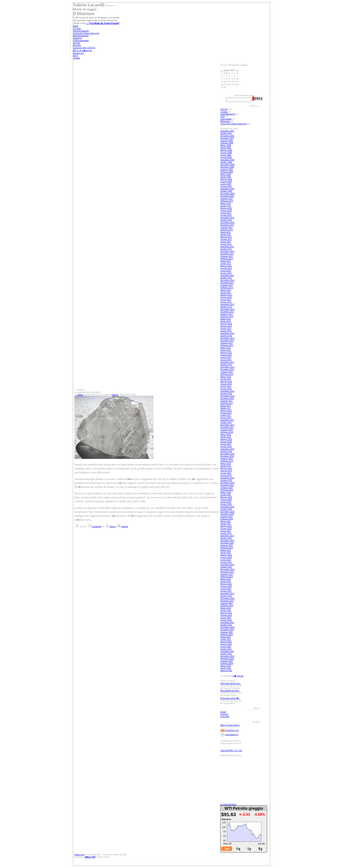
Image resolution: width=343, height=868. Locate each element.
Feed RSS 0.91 (229, 730)
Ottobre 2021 (226, 538)
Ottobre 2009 (226, 191)
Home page (80, 855)
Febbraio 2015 (227, 345)
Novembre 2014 (227, 338)
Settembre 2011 (227, 247)
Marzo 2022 (226, 550)
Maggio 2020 (226, 497)
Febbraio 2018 (227, 432)
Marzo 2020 (226, 492)
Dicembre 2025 (227, 659)
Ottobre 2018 (226, 451)
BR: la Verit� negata (82, 50)
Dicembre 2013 (227, 312)
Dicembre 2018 (227, 456)
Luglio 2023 (226, 589)
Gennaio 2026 (226, 661)
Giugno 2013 (226, 297)
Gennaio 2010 (226, 198)
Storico (110, 526)
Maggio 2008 (226, 150)
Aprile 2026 (226, 668)
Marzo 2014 (226, 319)
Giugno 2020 (226, 499)
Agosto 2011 (226, 244)
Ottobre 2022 (226, 567)
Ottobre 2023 (226, 596)
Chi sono (77, 28)
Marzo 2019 (226, 463)
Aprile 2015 (226, 350)
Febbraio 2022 (227, 548)
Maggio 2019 (226, 468)
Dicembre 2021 (227, 543)
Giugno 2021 (226, 528)
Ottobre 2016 (226, 393)
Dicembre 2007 (227, 138)
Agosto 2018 (226, 446)
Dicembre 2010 (227, 225)
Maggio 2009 (226, 179)
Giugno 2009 (226, 181)
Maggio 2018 (226, 439)
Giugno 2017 (226, 413)
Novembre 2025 (227, 656)
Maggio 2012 (226, 266)
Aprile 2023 (226, 581)
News (76, 56)
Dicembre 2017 (227, 427)
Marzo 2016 (226, 377)
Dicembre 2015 (227, 369)
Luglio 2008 (226, 155)
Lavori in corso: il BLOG (84, 48)
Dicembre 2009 (227, 196)
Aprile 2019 (226, 466)
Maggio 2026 (226, 671)
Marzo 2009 (226, 174)
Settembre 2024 (227, 622)
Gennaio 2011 (226, 227)
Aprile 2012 (226, 263)
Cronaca (224, 112)
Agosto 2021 (226, 533)
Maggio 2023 (226, 584)
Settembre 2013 (227, 304)
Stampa (122, 526)
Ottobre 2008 (226, 162)
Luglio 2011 (226, 242)
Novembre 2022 (227, 569)
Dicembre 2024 (227, 630)
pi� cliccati (238, 676)
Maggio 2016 (226, 381)
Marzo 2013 (226, 290)
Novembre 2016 (227, 396)
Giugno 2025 (226, 644)
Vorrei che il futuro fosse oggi (86, 33)
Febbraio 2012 (227, 259)
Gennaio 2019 (226, 459)
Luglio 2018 (226, 444)
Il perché (224, 714)
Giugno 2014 (226, 326)
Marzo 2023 (226, 579)
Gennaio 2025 (226, 632)
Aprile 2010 (226, 206)
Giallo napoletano (81, 40)
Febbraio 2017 (227, 403)
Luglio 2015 (226, 357)
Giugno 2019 (226, 471)
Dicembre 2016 (227, 398)
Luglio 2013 (226, 300)
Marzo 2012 (226, 261)
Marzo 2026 (226, 666)
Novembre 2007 (227, 136)
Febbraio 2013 (227, 287)
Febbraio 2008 (227, 143)
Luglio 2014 (226, 328)
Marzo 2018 (226, 434)
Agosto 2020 (226, 504)
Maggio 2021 (226, 526)
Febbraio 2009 (227, 172)
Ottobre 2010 (226, 220)
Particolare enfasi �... (230, 698)
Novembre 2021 (227, 540)
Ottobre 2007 (226, 133)
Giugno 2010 (226, 210)
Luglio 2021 (226, 531)
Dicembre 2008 (227, 167)
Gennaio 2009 (226, 169)
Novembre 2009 (227, 194)
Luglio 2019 (226, 473)
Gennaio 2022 (226, 545)
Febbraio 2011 (227, 230)
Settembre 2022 (227, 565)
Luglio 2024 (226, 618)
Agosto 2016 (226, 389)
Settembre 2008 (227, 160)
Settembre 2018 (227, 449)
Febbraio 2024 (227, 605)
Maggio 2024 (226, 613)
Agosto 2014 (226, 331)
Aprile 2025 (226, 639)
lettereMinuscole (228, 114)
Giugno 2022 (226, 557)
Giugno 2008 (226, 153)
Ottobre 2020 (226, 509)
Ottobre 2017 (226, 422)
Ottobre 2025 (226, 654)
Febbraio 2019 (227, 461)
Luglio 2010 (226, 213)
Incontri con (78, 53)
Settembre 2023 (227, 593)
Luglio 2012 (226, 271)
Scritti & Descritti (81, 31)
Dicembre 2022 (227, 572)
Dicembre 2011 (227, 254)
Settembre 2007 (227, 131)
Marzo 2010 (226, 203)
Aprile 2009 (226, 177)
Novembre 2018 (227, 454)
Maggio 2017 (226, 410)
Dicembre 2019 (227, 485)
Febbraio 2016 (227, 374)
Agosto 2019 (226, 475)
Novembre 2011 (227, 251)
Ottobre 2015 (226, 365)
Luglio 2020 (226, 502)
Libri (222, 116)
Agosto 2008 (226, 157)
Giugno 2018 (226, 442)
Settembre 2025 (227, 651)
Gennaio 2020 (226, 487)
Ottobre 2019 (226, 480)
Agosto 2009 (226, 186)
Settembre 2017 (227, 420)
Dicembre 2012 (227, 283)
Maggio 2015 (226, 353)
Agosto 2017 (226, 418)
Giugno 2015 (226, 355)
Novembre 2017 (227, 425)
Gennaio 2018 (226, 430)
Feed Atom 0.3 (229, 735)
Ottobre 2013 (226, 307)
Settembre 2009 (227, 189)
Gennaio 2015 (226, 343)
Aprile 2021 (226, 524)
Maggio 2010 (226, 208)
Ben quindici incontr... (230, 690)
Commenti (94, 526)
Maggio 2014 (226, 324)
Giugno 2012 (226, 268)
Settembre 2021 (227, 536)
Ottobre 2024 (226, 625)
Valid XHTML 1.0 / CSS (231, 750)
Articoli (76, 43)
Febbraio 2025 (227, 634)
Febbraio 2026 (227, 663)
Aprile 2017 (226, 408)
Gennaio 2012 (226, 256)
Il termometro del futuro (231, 755)
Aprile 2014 (226, 321)
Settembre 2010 (227, 218)
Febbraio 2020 (227, 490)
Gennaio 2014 (226, 314)
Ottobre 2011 (226, 249)
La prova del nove (228, 804)
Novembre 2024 (227, 627)
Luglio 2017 (226, 415)
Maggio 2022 (226, 555)
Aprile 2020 (226, 495)
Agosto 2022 (226, 562)
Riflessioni (225, 121)
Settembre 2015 (227, 362)
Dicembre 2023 (227, 601)
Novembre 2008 (227, 165)
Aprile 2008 (226, 148)
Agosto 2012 (226, 273)
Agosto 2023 (226, 591)
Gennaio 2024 (226, 603)
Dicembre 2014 (227, 340)
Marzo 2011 (226, 232)
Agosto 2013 (226, 302)
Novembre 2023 (227, 598)
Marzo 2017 (226, 406)
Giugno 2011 (226, 239)
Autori (223, 712)
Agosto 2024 (226, 620)
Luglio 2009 (226, 184)
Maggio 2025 (226, 642)
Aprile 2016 (226, 379)
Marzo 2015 (226, 348)
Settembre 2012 (227, 275)
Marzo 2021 (226, 521)
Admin (80, 395)
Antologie (77, 38)
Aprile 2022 (226, 552)
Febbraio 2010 (227, 201)
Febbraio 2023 (227, 577)
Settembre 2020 (227, 507)
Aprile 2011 (226, 234)
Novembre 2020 (227, 512)
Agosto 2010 (226, 215)
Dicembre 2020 (227, 514)
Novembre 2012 (227, 280)
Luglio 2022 (226, 560)
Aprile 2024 (226, 610)
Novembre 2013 (227, 309)
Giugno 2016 (226, 384)
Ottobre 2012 (226, 278)
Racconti (77, 45)
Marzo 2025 (226, 637)
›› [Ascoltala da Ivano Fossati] (103, 23)
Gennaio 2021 (226, 516)
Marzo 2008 (226, 145)
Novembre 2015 (227, 367)
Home (76, 26)
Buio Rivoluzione (81, 36)
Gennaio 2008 (226, 141)
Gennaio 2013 (226, 285)
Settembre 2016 (227, 391)
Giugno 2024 (226, 615)
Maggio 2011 (226, 237)
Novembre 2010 (227, 222)
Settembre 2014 (227, 333)
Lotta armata (226, 119)
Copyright (225, 717)
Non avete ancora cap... (231, 683)
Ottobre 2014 (226, 336)
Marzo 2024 (226, 608)
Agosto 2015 (226, 360)
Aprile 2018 (226, 437)
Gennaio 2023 (226, 574)
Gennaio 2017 (226, 401)
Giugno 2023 (226, 586)
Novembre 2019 (227, 483)
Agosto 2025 (226, 649)
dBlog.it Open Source (230, 725)
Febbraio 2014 (227, 316)
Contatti (77, 58)
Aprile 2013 (226, 292)
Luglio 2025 (226, 646)
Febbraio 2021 (227, 519)
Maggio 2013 (226, 295)
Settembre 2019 (227, 478)
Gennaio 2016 (226, 372)
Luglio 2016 (226, 386)
